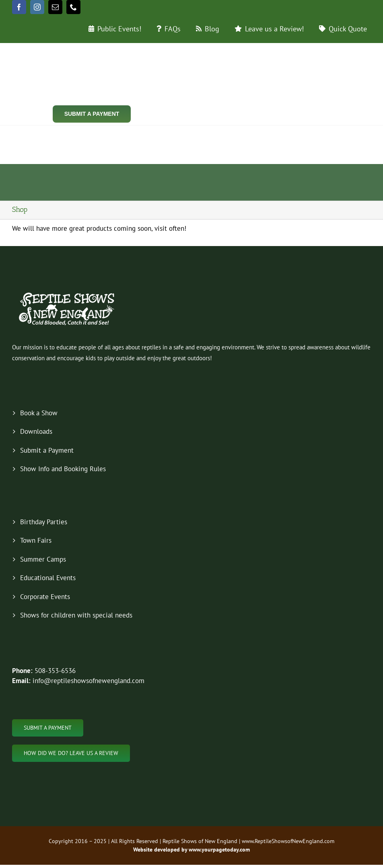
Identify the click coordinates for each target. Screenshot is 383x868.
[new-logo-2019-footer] (67, 293)
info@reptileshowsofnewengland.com (89, 681)
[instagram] (37, 7)
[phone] (73, 7)
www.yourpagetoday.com (218, 850)
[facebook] (19, 7)
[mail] (55, 7)
